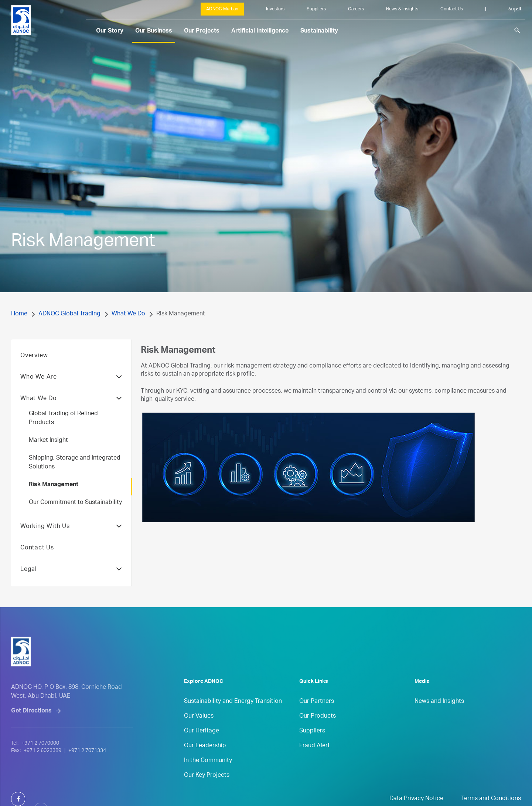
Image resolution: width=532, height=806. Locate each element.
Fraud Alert (315, 758)
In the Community (208, 773)
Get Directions (31, 735)
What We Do (128, 314)
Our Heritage (202, 744)
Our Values (199, 729)
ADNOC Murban (222, 9)
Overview (34, 368)
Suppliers (316, 9)
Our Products (318, 729)
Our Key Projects (207, 788)
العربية (515, 9)
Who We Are (71, 390)
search (517, 30)
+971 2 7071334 (87, 774)
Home (19, 314)
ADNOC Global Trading (69, 314)
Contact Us (452, 9)
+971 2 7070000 (40, 767)
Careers (356, 9)
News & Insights (402, 9)
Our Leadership (205, 758)
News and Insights (439, 714)
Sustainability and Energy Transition (233, 714)
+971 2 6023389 (42, 774)
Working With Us (71, 539)
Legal (71, 582)
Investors (275, 9)
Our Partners (317, 714)
